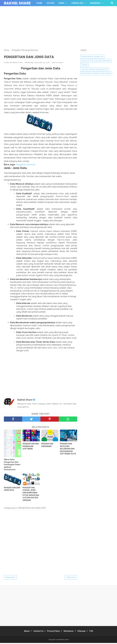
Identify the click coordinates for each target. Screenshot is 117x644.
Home (39, 3)
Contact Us (36, 632)
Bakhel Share (17, 3)
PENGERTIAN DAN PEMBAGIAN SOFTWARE (31, 447)
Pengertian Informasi (26, 165)
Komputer (106, 61)
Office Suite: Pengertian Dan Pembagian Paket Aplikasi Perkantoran (12, 466)
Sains (61, 3)
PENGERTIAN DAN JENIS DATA (12, 490)
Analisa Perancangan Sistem (95, 69)
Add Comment (57, 63)
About (23, 632)
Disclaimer (70, 632)
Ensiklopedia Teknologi (92, 57)
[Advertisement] (58, 27)
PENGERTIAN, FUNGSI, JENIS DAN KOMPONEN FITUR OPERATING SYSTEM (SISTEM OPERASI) (31, 495)
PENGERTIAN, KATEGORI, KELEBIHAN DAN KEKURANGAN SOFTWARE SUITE (68, 450)
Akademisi (95, 3)
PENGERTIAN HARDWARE (47, 446)
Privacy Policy (53, 632)
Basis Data (86, 61)
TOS (95, 632)
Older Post (71, 578)
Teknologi (77, 3)
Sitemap (84, 632)
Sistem (50, 3)
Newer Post (10, 578)
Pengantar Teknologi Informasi (96, 73)
